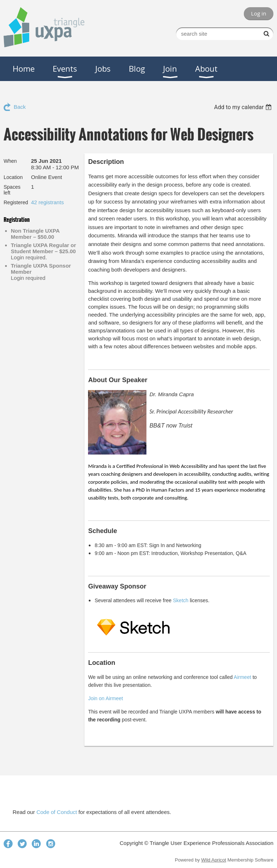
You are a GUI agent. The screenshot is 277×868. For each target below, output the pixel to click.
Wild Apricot (214, 860)
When (10, 161)
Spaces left (12, 190)
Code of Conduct (57, 812)
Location (13, 177)
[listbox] (244, 107)
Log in (259, 13)
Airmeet (242, 677)
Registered (16, 202)
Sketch (181, 600)
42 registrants (47, 202)
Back (20, 107)
